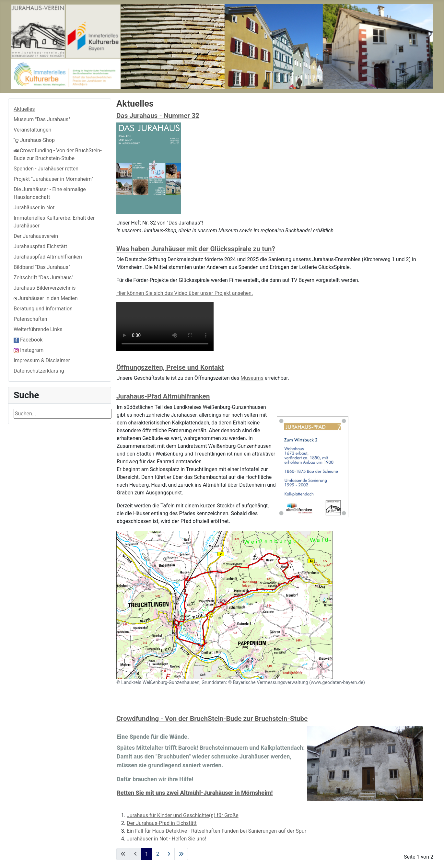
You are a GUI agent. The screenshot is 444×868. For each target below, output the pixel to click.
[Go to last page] (181, 854)
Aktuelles (24, 109)
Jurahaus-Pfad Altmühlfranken (163, 396)
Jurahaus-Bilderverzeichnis (45, 288)
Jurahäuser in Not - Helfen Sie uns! (166, 839)
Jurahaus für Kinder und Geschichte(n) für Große (183, 815)
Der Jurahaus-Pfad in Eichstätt (162, 823)
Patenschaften (30, 319)
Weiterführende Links (38, 329)
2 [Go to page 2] (158, 854)
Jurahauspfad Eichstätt (40, 246)
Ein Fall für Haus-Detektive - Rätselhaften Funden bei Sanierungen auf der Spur (216, 831)
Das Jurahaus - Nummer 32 (158, 116)
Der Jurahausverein (36, 236)
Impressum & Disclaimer (42, 360)
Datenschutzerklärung (39, 371)
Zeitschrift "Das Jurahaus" (43, 278)
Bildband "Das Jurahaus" (42, 267)
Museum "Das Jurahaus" (42, 119)
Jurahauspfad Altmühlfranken (48, 257)
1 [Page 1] (147, 854)
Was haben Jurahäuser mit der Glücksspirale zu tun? (196, 249)
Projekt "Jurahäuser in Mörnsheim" (53, 179)
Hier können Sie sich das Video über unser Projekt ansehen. (185, 293)
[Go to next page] (169, 854)
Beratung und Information (43, 309)
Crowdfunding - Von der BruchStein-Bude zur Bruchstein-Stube (212, 719)
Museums (252, 378)
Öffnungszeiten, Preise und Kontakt (170, 367)
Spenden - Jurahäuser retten (46, 169)
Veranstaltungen (32, 130)
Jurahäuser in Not (34, 208)
